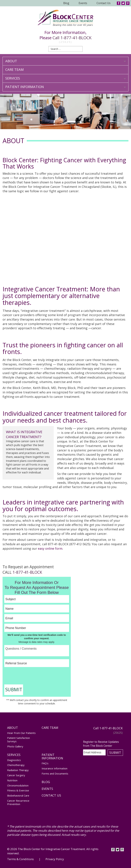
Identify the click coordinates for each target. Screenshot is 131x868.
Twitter (123, 3)
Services (65, 78)
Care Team (14, 70)
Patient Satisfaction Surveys (19, 740)
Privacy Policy (55, 859)
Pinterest (128, 3)
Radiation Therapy (18, 770)
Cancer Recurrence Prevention (18, 802)
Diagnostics (14, 760)
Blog (66, 3)
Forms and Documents (55, 773)
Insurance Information (54, 768)
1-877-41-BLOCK (27, 572)
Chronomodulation (18, 785)
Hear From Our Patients (21, 733)
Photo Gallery (15, 746)
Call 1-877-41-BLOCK (72, 38)
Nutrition (12, 780)
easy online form (50, 548)
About (65, 61)
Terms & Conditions (20, 859)
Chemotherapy (16, 765)
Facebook (119, 3)
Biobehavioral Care (18, 795)
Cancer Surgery (16, 775)
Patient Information (65, 87)
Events (83, 3)
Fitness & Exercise (18, 790)
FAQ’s (45, 763)
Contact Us (104, 3)
